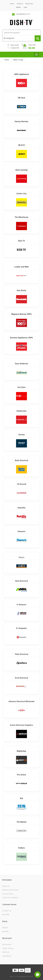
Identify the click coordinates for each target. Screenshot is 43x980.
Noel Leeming (21, 170)
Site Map (6, 914)
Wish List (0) (13, 45)
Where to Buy (18, 60)
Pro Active (21, 775)
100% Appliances (21, 74)
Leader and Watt (22, 267)
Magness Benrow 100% (21, 314)
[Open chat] (38, 975)
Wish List (6, 952)
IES (22, 798)
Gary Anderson (21, 364)
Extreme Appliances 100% (22, 338)
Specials (5, 931)
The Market (21, 822)
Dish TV (22, 241)
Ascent (21, 435)
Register (19, 7)
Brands (5, 928)
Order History (8, 948)
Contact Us (7, 911)
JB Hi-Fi (21, 145)
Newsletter (7, 956)
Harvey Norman (21, 121)
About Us (6, 886)
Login (25, 7)
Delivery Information (10, 890)
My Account (29, 4)
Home (12, 4)
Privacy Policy (8, 894)
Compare (13, 48)
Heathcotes (21, 411)
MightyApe (22, 751)
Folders (22, 848)
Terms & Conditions (10, 897)
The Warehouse (21, 217)
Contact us (20, 4)
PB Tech (21, 98)
